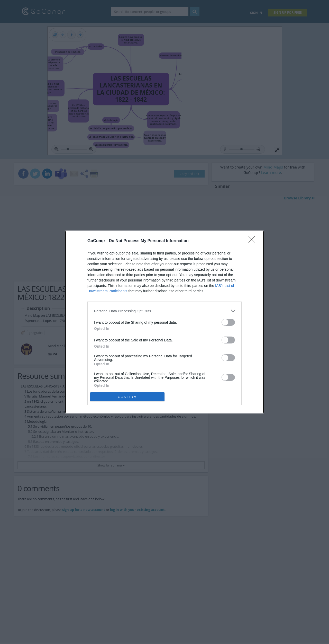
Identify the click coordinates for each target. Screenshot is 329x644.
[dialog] (164, 322)
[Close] (253, 241)
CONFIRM (127, 397)
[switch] (228, 322)
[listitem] (164, 311)
